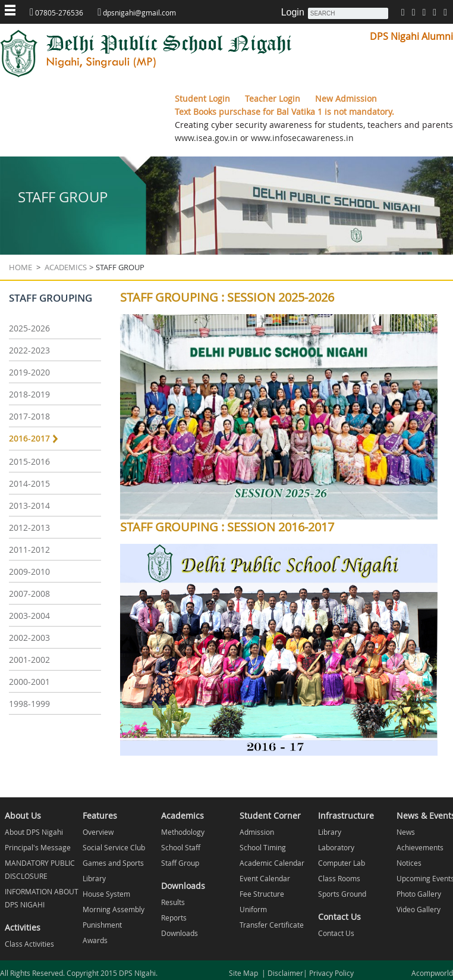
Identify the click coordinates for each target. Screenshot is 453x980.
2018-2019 (29, 394)
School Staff (181, 847)
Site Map (245, 973)
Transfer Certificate (272, 925)
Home (21, 267)
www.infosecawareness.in (301, 138)
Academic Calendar (272, 863)
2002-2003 (29, 638)
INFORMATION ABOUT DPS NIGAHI (42, 898)
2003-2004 (29, 616)
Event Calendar (265, 878)
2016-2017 (29, 438)
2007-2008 (29, 594)
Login (293, 12)
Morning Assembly (114, 909)
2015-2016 (29, 461)
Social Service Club (114, 847)
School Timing (263, 847)
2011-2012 (29, 550)
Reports (174, 918)
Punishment (102, 925)
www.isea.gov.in (206, 138)
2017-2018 (29, 416)
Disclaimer (284, 973)
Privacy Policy (331, 973)
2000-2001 (29, 682)
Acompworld (432, 973)
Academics (65, 267)
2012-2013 (29, 527)
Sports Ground (342, 894)
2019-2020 (29, 372)
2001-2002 (29, 660)
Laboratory (336, 847)
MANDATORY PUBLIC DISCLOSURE (40, 869)
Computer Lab (342, 863)
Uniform (253, 909)
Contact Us (336, 933)
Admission (257, 832)
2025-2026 (29, 328)
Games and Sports (113, 863)
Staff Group (180, 863)
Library (94, 878)
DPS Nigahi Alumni (411, 36)
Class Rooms (339, 878)
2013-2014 (29, 505)
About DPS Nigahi (34, 832)
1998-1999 (29, 704)
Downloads (180, 933)
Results (173, 902)
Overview (98, 832)
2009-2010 (29, 572)
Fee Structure (262, 894)
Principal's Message (38, 847)
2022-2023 (29, 350)
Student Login (204, 98)
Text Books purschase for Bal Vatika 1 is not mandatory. (284, 112)
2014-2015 (29, 483)
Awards (95, 940)
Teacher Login (274, 98)
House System (106, 894)
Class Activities (29, 944)
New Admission (346, 98)
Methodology (183, 832)
